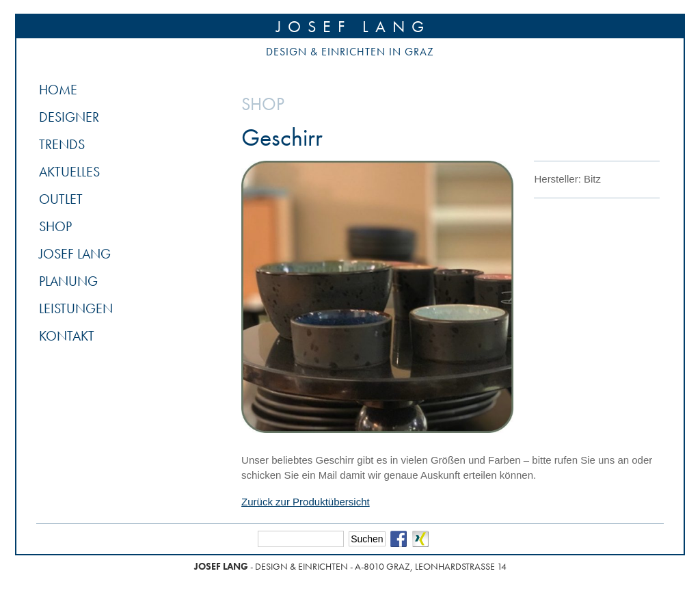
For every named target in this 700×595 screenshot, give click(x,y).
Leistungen (76, 308)
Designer (69, 117)
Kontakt (67, 336)
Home (58, 90)
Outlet (61, 199)
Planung (68, 281)
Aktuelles (69, 172)
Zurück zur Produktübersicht (306, 502)
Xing (420, 539)
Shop (55, 226)
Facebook (399, 539)
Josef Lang (353, 26)
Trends (62, 144)
